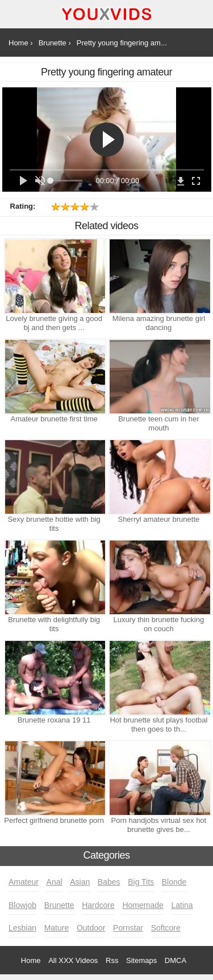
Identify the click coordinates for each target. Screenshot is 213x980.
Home (31, 960)
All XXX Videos (73, 960)
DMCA (176, 960)
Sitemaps (141, 960)
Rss (112, 960)
